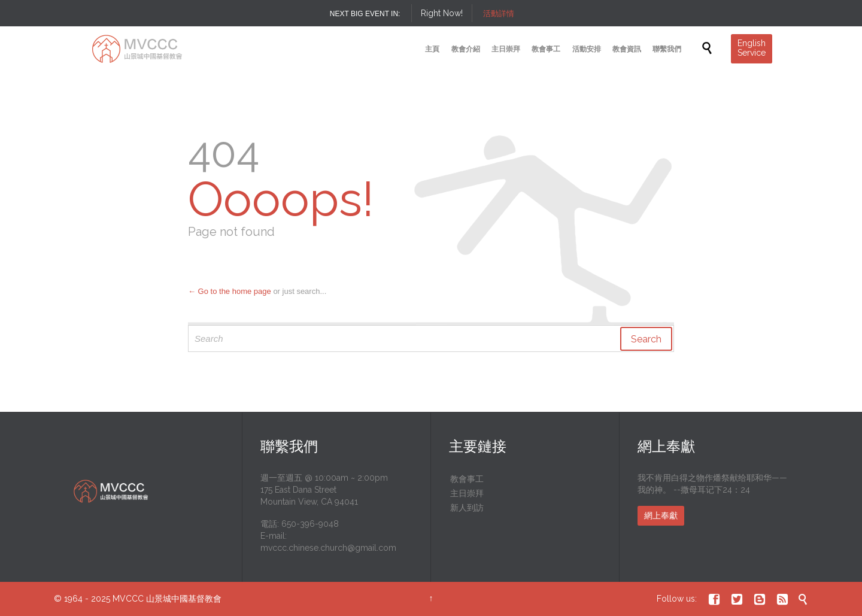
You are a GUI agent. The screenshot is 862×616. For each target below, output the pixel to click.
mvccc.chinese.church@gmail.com (328, 548)
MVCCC (128, 599)
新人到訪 (467, 508)
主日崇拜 (467, 493)
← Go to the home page (230, 291)
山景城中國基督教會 (184, 599)
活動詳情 (499, 13)
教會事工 (467, 479)
